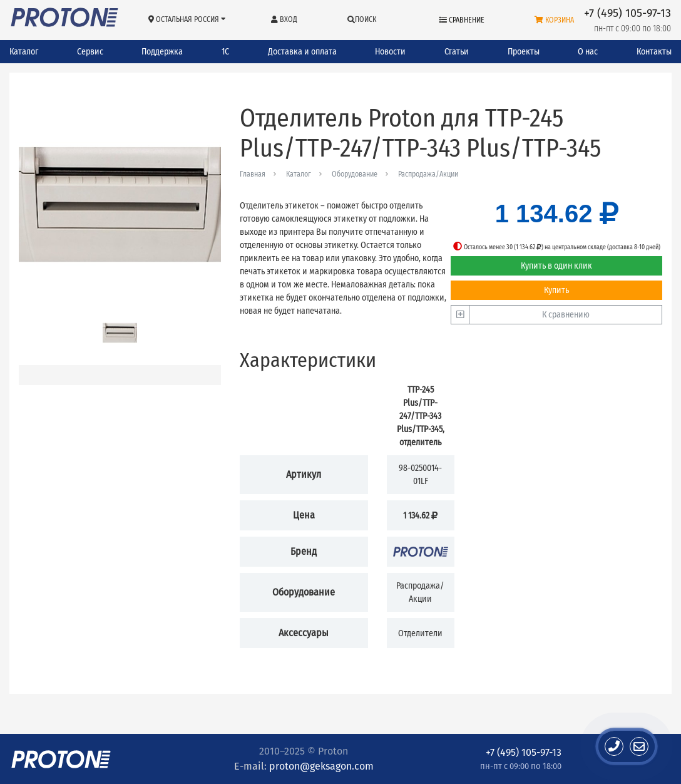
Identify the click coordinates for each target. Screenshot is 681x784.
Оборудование (355, 174)
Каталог (24, 52)
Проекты (524, 52)
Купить (556, 290)
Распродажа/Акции (428, 174)
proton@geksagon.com (321, 766)
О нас (588, 52)
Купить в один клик (556, 266)
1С (225, 52)
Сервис (90, 52)
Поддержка (162, 52)
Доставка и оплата (302, 52)
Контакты (654, 52)
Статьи (457, 52)
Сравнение (462, 20)
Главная (253, 174)
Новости (390, 52)
